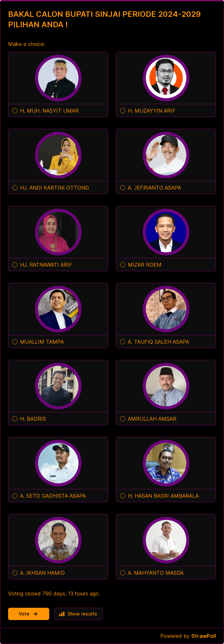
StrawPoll (204, 636)
